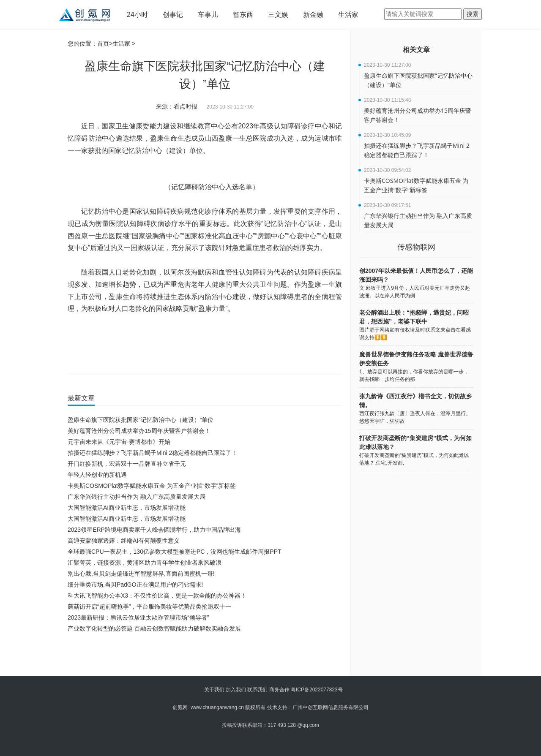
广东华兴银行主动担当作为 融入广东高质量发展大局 (137, 497)
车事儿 (208, 15)
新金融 (313, 15)
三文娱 (278, 15)
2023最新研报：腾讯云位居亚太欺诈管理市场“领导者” (138, 617)
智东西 (243, 15)
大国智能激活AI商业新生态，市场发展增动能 (127, 508)
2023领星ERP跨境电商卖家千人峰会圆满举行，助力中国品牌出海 (154, 530)
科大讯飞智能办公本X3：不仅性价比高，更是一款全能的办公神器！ (157, 596)
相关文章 (416, 50)
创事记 (173, 15)
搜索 (473, 14)
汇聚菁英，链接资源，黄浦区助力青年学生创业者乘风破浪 (145, 563)
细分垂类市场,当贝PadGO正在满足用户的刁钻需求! (135, 585)
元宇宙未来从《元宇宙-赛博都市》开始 (119, 442)
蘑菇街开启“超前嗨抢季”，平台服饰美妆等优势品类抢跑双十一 (149, 606)
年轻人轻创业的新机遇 (97, 475)
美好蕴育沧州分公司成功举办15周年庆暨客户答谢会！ (139, 431)
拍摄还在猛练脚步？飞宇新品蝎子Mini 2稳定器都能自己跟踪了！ (152, 453)
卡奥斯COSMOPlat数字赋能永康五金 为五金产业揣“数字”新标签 (152, 486)
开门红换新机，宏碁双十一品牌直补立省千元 (127, 464)
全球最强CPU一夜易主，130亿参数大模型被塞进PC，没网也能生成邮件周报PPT (175, 552)
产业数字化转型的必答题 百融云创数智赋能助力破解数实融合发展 (154, 628)
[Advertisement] (203, 657)
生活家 (348, 15)
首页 (103, 44)
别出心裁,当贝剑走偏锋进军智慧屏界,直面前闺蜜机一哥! (141, 574)
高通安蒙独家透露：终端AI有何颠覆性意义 (124, 541)
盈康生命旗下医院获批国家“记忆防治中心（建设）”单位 (141, 420)
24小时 (137, 15)
